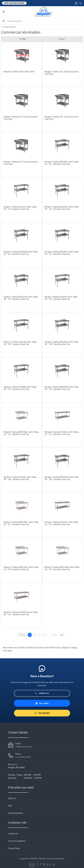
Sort (62, 39)
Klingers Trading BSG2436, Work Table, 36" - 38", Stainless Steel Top (62, 343)
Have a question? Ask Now (14, 3)
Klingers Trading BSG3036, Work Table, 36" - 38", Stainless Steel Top (62, 478)
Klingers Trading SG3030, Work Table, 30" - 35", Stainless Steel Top (20, 388)
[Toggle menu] (4, 12)
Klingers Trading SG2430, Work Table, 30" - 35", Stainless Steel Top (61, 298)
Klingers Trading (70, 647)
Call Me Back (42, 713)
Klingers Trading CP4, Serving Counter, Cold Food (62, 118)
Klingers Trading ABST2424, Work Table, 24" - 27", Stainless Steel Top (21, 568)
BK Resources (55, 647)
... (49, 635)
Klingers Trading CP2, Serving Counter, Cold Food (62, 73)
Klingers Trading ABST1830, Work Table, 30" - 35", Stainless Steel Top (62, 568)
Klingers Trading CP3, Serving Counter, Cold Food (21, 118)
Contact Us (42, 693)
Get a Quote (42, 703)
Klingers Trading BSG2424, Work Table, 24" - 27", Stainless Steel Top (62, 208)
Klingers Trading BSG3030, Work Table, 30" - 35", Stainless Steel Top (62, 388)
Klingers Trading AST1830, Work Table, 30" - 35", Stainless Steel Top (21, 613)
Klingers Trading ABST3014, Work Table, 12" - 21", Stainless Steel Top (21, 523)
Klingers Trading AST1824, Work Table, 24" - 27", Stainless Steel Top (62, 433)
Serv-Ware (8, 651)
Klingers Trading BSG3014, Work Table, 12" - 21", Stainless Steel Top (62, 163)
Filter (23, 39)
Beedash (61, 858)
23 (54, 635)
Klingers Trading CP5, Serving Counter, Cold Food (21, 163)
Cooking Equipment (9, 27)
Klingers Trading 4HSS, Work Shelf (19, 72)
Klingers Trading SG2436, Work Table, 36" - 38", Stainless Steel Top (20, 343)
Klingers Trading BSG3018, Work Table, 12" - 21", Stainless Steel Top (21, 253)
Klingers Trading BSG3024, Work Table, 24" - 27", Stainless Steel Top (62, 253)
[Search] (42, 21)
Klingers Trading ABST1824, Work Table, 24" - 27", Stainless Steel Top (21, 433)
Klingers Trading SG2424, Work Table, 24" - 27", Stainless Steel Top (20, 208)
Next (62, 635)
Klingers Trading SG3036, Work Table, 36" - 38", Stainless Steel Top (20, 478)
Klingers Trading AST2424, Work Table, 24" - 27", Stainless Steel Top (62, 523)
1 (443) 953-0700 (23, 757)
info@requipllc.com (24, 747)
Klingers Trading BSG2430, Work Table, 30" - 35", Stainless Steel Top (21, 298)
